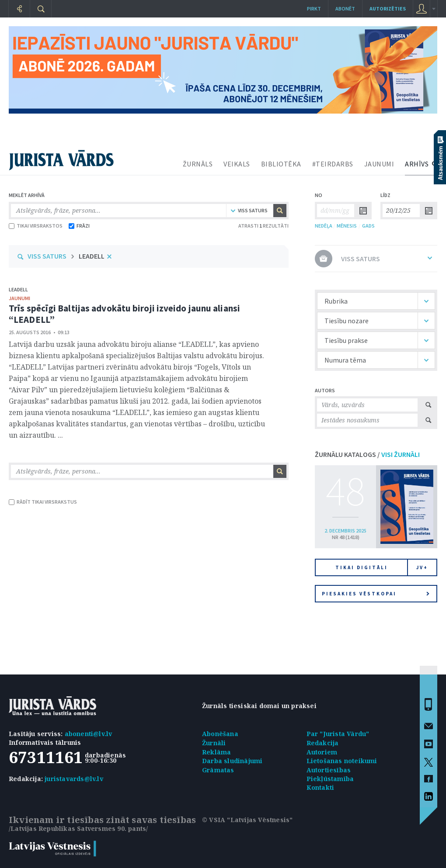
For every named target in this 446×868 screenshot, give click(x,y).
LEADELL (92, 256)
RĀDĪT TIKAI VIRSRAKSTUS (43, 502)
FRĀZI (79, 226)
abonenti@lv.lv (89, 734)
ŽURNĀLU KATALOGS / (367, 454)
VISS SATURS (47, 256)
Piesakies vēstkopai (376, 594)
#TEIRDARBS (333, 164)
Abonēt (345, 9)
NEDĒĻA (324, 226)
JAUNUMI (379, 164)
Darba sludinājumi (232, 761)
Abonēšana (220, 734)
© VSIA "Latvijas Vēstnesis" (247, 820)
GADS (368, 226)
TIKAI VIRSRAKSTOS (36, 226)
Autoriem (322, 752)
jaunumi (19, 298)
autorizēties (388, 9)
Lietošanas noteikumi (342, 761)
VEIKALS (237, 164)
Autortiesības (329, 770)
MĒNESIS (347, 226)
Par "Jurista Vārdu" (338, 734)
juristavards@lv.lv (74, 779)
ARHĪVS (417, 164)
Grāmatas (218, 770)
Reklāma (216, 752)
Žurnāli (214, 743)
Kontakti (321, 787)
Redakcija (323, 743)
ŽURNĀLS (198, 164)
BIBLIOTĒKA (281, 164)
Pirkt (314, 9)
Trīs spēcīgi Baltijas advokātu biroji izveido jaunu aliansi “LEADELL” (124, 314)
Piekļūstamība (330, 779)
